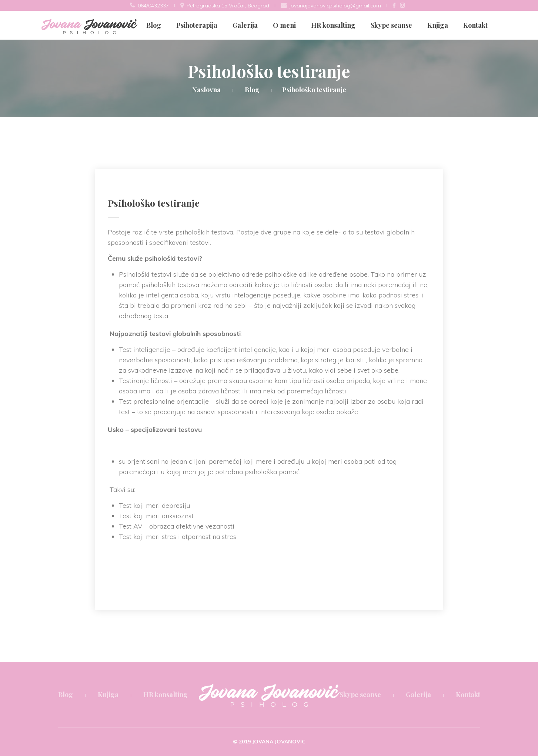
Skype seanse (391, 25)
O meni (284, 25)
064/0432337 (153, 6)
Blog (154, 25)
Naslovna (206, 90)
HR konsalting (333, 25)
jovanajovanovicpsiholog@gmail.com (335, 6)
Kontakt (475, 25)
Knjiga (438, 25)
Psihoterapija (197, 25)
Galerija (245, 25)
